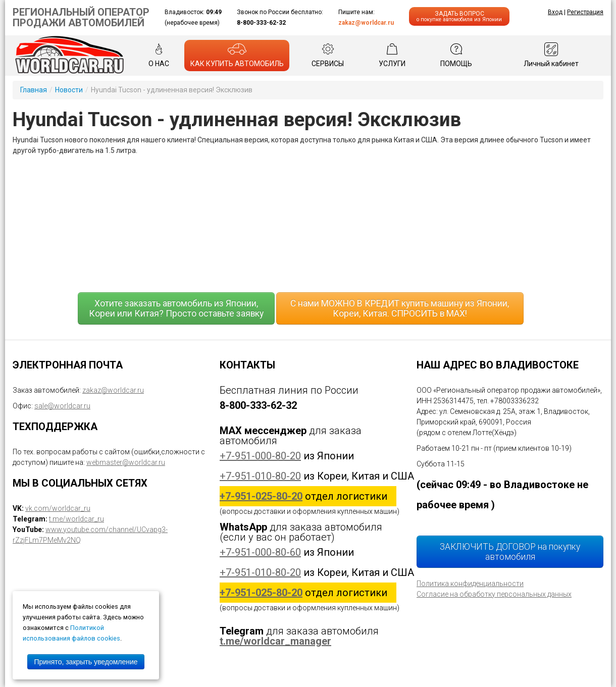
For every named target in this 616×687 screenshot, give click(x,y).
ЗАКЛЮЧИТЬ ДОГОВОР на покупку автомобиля (510, 552)
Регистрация (585, 12)
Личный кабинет (551, 55)
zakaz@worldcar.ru (366, 23)
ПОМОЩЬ (456, 55)
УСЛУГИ (392, 55)
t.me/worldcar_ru (76, 519)
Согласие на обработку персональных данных (494, 594)
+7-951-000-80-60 (260, 552)
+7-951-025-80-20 (261, 496)
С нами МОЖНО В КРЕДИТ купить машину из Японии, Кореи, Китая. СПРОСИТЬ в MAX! (400, 308)
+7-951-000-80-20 (260, 456)
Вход (555, 12)
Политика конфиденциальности (470, 584)
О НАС (159, 55)
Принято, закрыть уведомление (86, 662)
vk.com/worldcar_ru (58, 508)
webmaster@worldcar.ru (126, 462)
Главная (34, 90)
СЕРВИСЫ (328, 55)
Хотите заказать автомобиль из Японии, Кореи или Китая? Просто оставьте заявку (176, 308)
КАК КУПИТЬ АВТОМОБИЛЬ (237, 55)
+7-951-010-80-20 (260, 476)
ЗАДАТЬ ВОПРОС (459, 16)
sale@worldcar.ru (62, 406)
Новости (69, 90)
